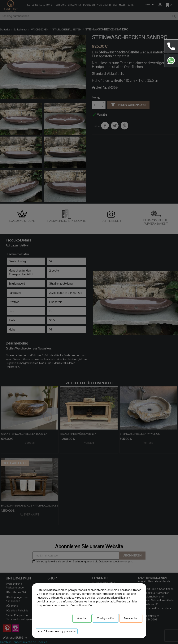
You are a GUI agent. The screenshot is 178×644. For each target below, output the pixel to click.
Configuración (105, 618)
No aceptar (131, 618)
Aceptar (82, 618)
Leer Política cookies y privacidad (57, 631)
